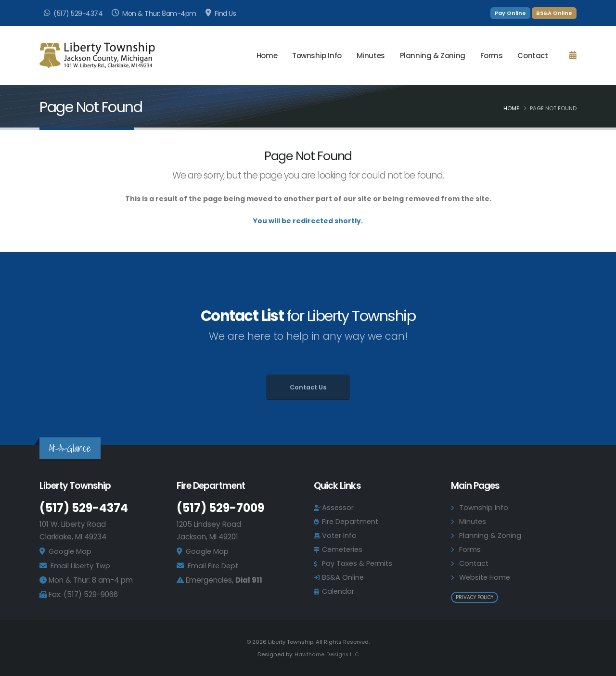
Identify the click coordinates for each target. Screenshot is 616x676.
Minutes (371, 56)
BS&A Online (554, 13)
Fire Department (351, 521)
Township (317, 56)
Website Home (486, 577)
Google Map (71, 551)
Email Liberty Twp (81, 566)
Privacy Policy (475, 597)
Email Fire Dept (214, 566)
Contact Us (308, 400)
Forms (492, 56)
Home (267, 56)
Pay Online (510, 13)
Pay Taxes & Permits (359, 563)
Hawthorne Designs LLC (327, 654)
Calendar (339, 591)
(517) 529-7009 (223, 508)
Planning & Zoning (433, 56)
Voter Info (340, 535)
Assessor (338, 507)
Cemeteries (344, 549)
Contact (533, 56)
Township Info (484, 507)
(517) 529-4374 (86, 508)
